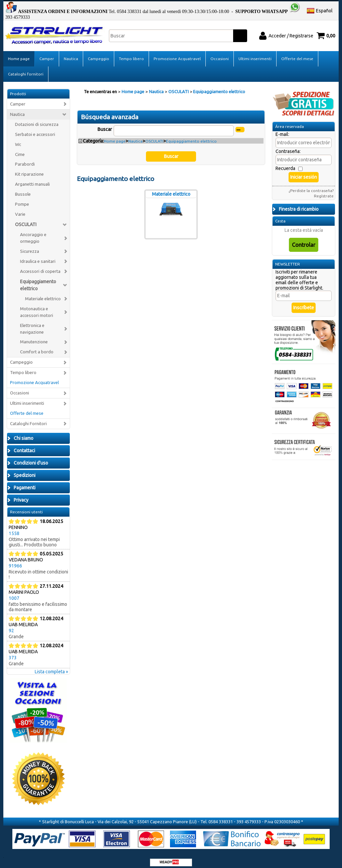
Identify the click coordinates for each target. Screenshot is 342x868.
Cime (20, 149)
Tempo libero (131, 54)
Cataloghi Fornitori (28, 419)
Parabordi (25, 159)
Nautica (71, 54)
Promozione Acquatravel (177, 54)
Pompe (22, 199)
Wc (18, 139)
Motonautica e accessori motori (37, 307)
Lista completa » (51, 667)
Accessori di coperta (40, 266)
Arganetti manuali (32, 179)
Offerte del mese (297, 54)
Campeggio (99, 54)
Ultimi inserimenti (255, 54)
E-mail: (282, 129)
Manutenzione (34, 337)
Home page (19, 54)
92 (11, 626)
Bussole (23, 189)
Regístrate (324, 191)
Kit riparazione (29, 169)
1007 (14, 593)
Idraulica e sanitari (38, 256)
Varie (20, 209)
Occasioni (220, 54)
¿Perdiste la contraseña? (311, 186)
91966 (15, 561)
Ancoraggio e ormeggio (33, 233)
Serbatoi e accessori (35, 129)
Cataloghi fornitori (26, 69)
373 (13, 653)
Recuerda (285, 163)
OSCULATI (26, 219)
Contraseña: (288, 146)
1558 (14, 528)
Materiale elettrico (43, 294)
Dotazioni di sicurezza (37, 119)
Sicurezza (30, 246)
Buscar (105, 124)
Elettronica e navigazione (32, 323)
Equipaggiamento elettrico (38, 280)
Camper (47, 54)
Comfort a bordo (37, 347)
